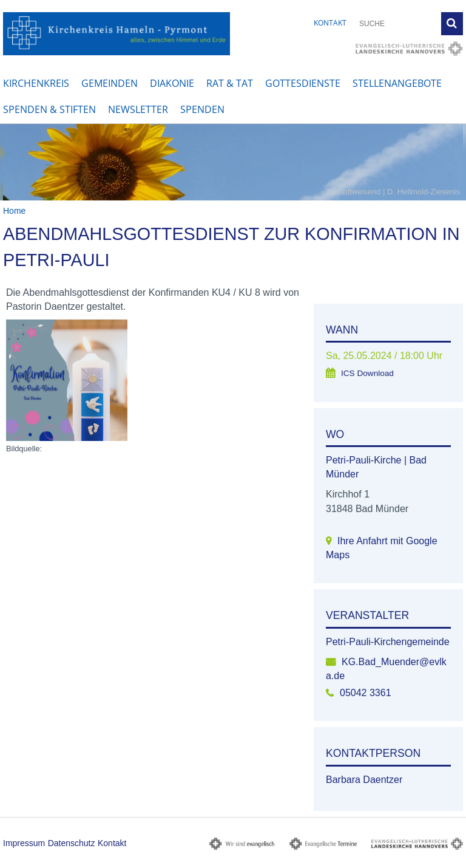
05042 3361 (366, 693)
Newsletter (138, 109)
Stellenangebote (397, 83)
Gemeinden (110, 83)
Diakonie (172, 83)
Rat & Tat (230, 83)
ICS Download (367, 373)
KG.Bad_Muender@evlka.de (386, 669)
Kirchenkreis (36, 83)
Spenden (202, 109)
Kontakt (330, 23)
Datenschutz (72, 843)
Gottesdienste (303, 83)
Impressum (24, 843)
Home (14, 211)
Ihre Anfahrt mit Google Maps (382, 548)
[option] (233, 162)
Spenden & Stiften (49, 109)
